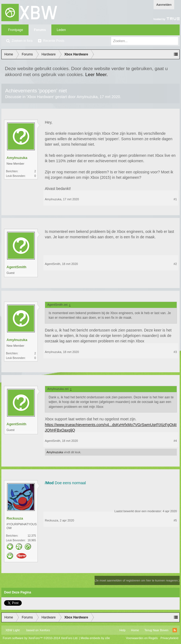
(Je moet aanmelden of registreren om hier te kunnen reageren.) (137, 580)
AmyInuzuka (87, 97)
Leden (61, 30)
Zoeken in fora (22, 41)
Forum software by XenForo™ (40, 638)
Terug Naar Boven (156, 630)
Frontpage (16, 30)
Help (122, 630)
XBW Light (13, 630)
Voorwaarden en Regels (142, 638)
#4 (175, 441)
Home (135, 630)
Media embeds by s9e (95, 638)
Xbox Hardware (40, 97)
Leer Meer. (97, 74)
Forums (40, 30)
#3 (175, 352)
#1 (175, 199)
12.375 (32, 536)
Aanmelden (164, 5)
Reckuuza (15, 518)
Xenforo (45, 630)
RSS (175, 630)
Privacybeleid (169, 638)
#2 (175, 264)
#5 (175, 520)
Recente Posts (54, 41)
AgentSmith (16, 267)
